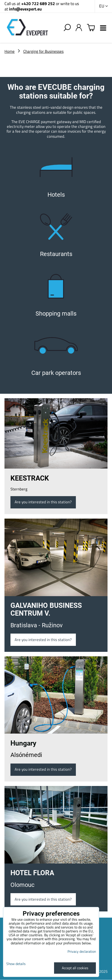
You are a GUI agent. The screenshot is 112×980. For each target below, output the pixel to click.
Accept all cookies (75, 968)
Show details (16, 964)
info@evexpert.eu (25, 9)
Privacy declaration (82, 951)
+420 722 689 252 (38, 3)
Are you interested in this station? (43, 502)
